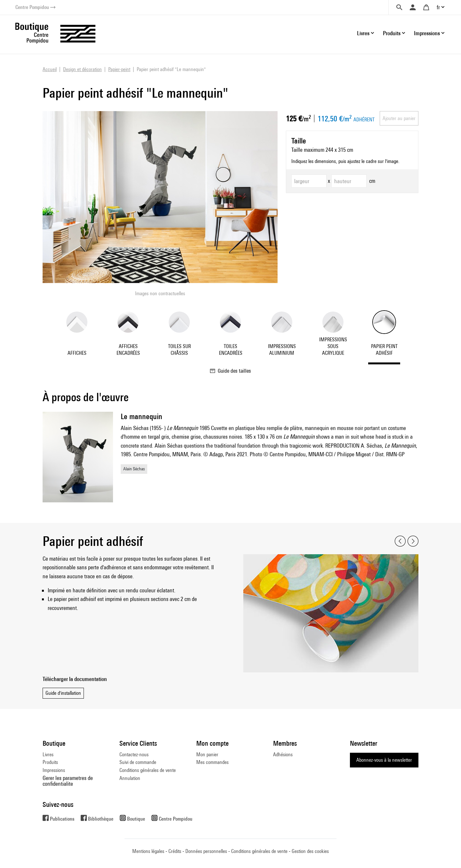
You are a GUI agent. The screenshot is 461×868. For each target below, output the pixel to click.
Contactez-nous (134, 754)
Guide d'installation (63, 693)
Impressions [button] (427, 33)
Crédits (175, 851)
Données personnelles (206, 851)
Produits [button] (392, 33)
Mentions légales (148, 851)
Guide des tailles (231, 371)
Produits (50, 762)
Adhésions (283, 754)
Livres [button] (363, 33)
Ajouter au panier (399, 118)
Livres (48, 754)
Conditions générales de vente (148, 770)
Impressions (54, 770)
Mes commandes (212, 762)
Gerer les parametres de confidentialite (68, 781)
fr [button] (438, 7)
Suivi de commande (138, 762)
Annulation (130, 778)
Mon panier (207, 754)
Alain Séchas (134, 469)
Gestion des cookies (310, 851)
